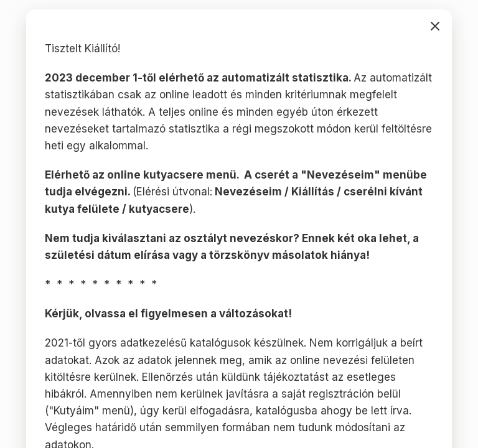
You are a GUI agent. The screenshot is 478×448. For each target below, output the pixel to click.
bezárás (435, 26)
